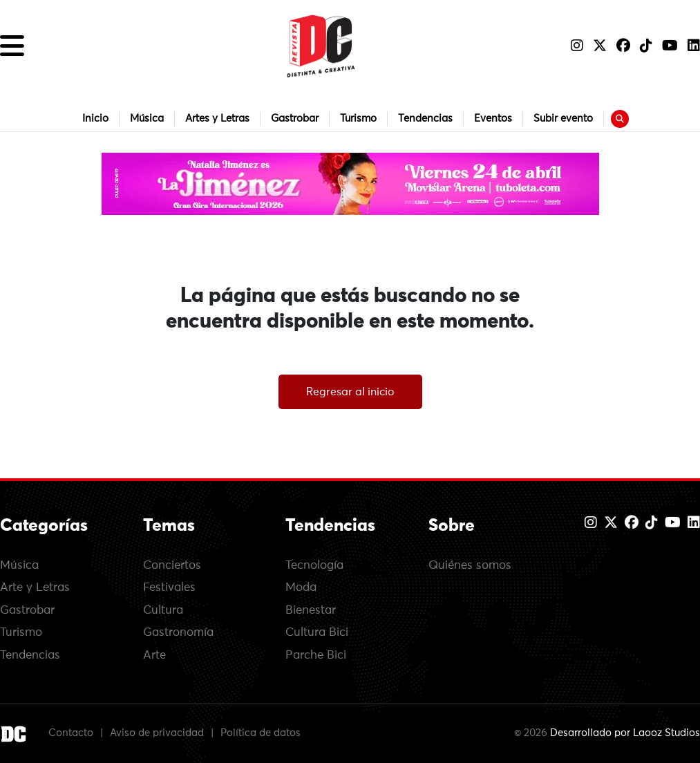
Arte (154, 656)
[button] (12, 46)
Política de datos (261, 734)
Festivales (169, 588)
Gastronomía (178, 633)
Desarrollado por (625, 734)
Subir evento (563, 119)
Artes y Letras (217, 119)
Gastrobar (295, 119)
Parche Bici (316, 656)
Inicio (95, 119)
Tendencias (425, 119)
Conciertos (172, 566)
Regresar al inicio (350, 392)
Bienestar (311, 611)
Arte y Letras (35, 588)
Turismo (358, 119)
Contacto (71, 734)
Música (147, 119)
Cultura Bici (317, 633)
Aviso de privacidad (157, 734)
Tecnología (314, 566)
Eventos (493, 119)
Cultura (163, 611)
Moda (301, 588)
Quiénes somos (470, 566)
